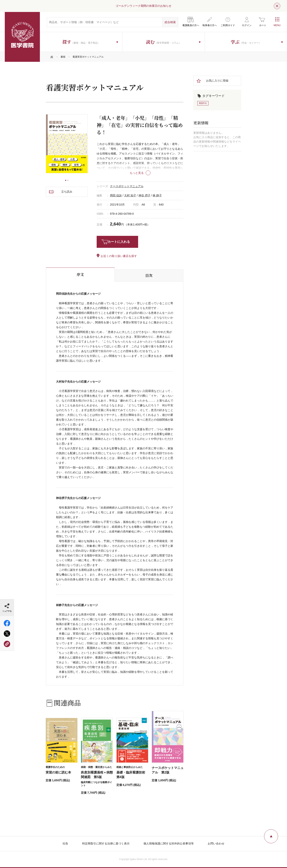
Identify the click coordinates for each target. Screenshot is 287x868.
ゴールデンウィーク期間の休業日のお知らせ (143, 6)
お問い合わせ (216, 843)
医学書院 (22, 37)
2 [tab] (68, 180)
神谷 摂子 (144, 195)
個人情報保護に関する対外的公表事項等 (169, 843)
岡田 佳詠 (116, 195)
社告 (65, 843)
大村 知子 (130, 195)
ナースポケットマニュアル (127, 186)
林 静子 (157, 195)
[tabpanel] (67, 144)
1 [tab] (66, 180)
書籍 (63, 57)
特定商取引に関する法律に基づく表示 (106, 843)
